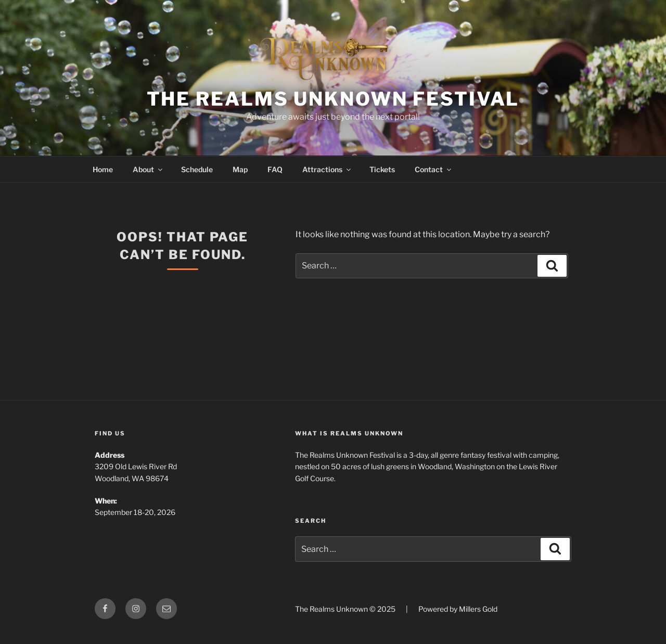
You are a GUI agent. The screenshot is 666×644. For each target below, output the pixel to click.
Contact (434, 169)
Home (103, 169)
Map (240, 169)
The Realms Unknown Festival (333, 99)
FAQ (275, 169)
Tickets (382, 169)
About (148, 169)
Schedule (197, 169)
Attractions (327, 169)
